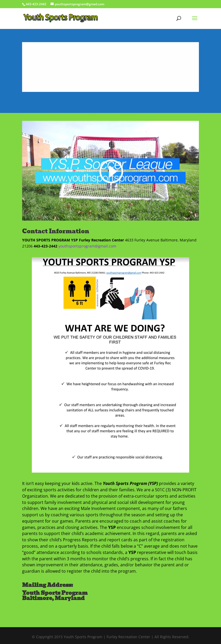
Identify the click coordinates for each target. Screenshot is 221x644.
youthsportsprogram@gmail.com (87, 246)
